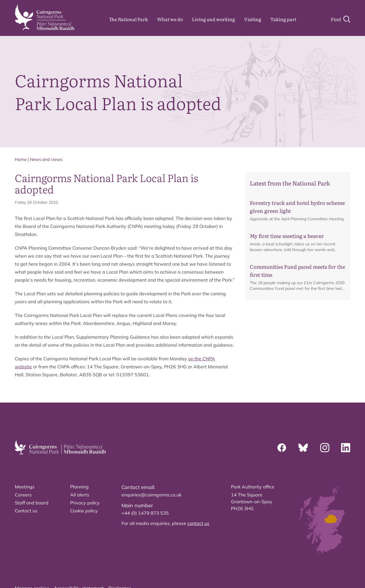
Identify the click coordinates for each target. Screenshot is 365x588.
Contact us (26, 511)
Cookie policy (84, 511)
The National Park (128, 19)
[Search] (340, 19)
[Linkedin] (346, 448)
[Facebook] (282, 448)
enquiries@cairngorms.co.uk (151, 495)
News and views (46, 159)
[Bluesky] (303, 448)
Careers (23, 495)
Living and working (213, 19)
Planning (79, 487)
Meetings (25, 487)
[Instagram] (325, 448)
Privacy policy (85, 503)
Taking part (283, 19)
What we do (170, 19)
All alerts (80, 495)
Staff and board (32, 503)
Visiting (253, 19)
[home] (45, 17)
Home (21, 159)
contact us (198, 523)
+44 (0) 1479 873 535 (145, 513)
